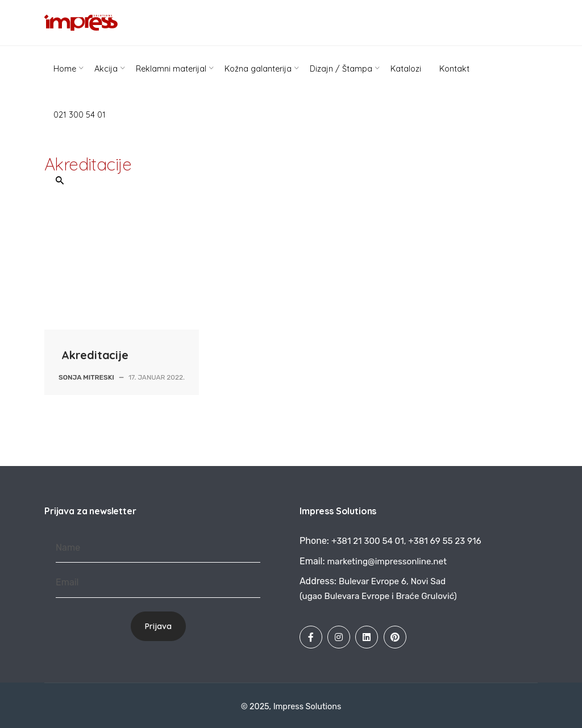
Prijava (158, 626)
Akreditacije (95, 355)
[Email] (158, 583)
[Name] (158, 548)
